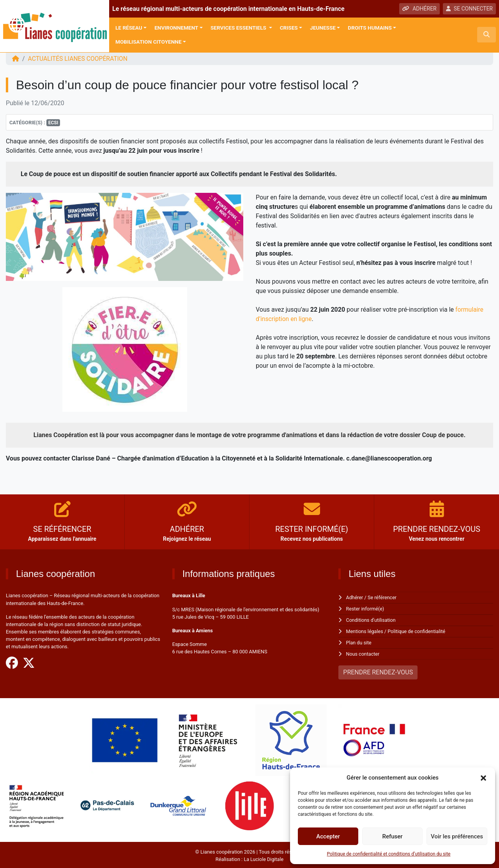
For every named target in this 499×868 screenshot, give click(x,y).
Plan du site (359, 641)
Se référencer (383, 597)
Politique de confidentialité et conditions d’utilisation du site (389, 854)
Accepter (328, 836)
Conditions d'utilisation (372, 620)
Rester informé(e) (366, 609)
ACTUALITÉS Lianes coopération (79, 59)
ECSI (53, 123)
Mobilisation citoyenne (149, 42)
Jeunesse (323, 28)
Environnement (176, 28)
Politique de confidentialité (418, 631)
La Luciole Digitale (264, 858)
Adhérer (355, 597)
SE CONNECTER (469, 9)
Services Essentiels (239, 28)
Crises (289, 28)
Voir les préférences (457, 836)
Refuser (392, 836)
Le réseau (129, 28)
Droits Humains (370, 28)
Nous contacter (363, 652)
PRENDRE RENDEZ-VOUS (378, 671)
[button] (483, 778)
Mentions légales (365, 631)
